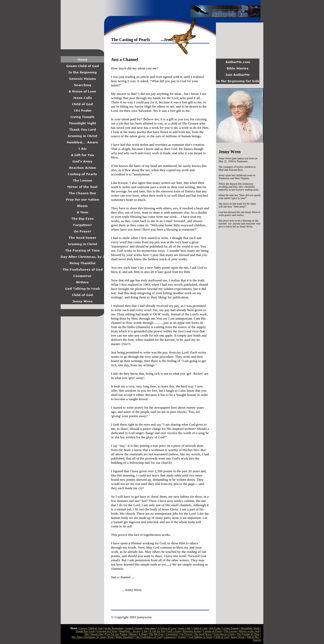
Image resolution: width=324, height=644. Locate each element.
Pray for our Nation (116, 634)
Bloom (133, 634)
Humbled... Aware (129, 631)
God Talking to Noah (200, 637)
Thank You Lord (85, 631)
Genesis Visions (134, 628)
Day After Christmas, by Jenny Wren (93, 637)
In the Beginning (114, 628)
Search (257, 640)
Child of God (200, 628)
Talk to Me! (253, 637)
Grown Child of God (91, 628)
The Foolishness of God (148, 637)
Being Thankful (124, 637)
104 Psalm (215, 628)
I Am (145, 631)
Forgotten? (172, 634)
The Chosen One (94, 634)
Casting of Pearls (212, 631)
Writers (182, 637)
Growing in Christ (107, 631)
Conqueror (170, 637)
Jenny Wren (238, 637)
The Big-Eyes (156, 634)
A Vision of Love (167, 628)
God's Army (174, 631)
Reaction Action (192, 631)
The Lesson (230, 631)
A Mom (143, 634)
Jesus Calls (184, 628)
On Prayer (186, 634)
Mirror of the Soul (249, 631)
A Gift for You (157, 631)
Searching (150, 628)
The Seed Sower (203, 634)
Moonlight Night (250, 628)
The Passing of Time (248, 634)
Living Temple (231, 628)
